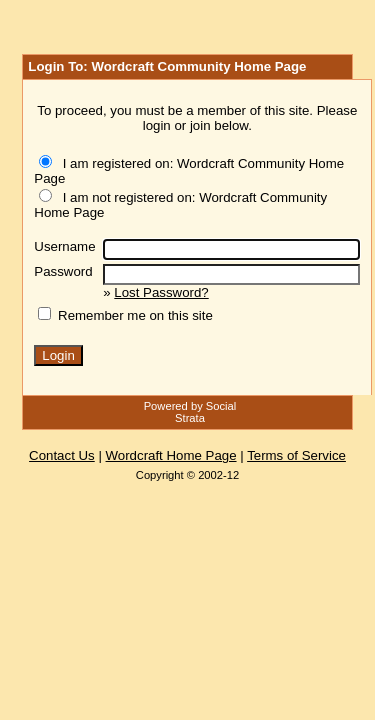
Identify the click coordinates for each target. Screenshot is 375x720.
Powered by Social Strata (190, 412)
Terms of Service (296, 455)
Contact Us (62, 455)
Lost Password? (161, 292)
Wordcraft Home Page (171, 455)
